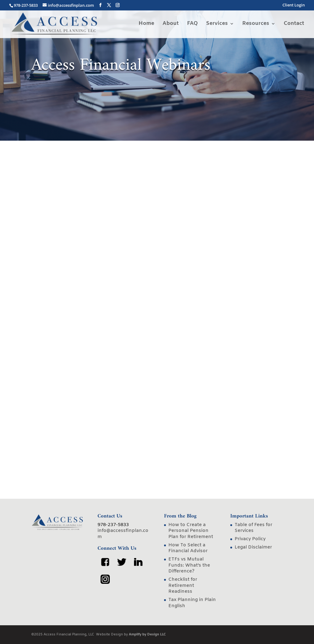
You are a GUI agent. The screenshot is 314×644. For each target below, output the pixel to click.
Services (217, 24)
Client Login (294, 5)
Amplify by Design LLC (147, 634)
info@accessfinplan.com (123, 534)
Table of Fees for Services (253, 528)
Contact (294, 24)
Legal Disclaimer (253, 547)
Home (146, 24)
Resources (256, 24)
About (171, 24)
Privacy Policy (250, 539)
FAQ (192, 24)
